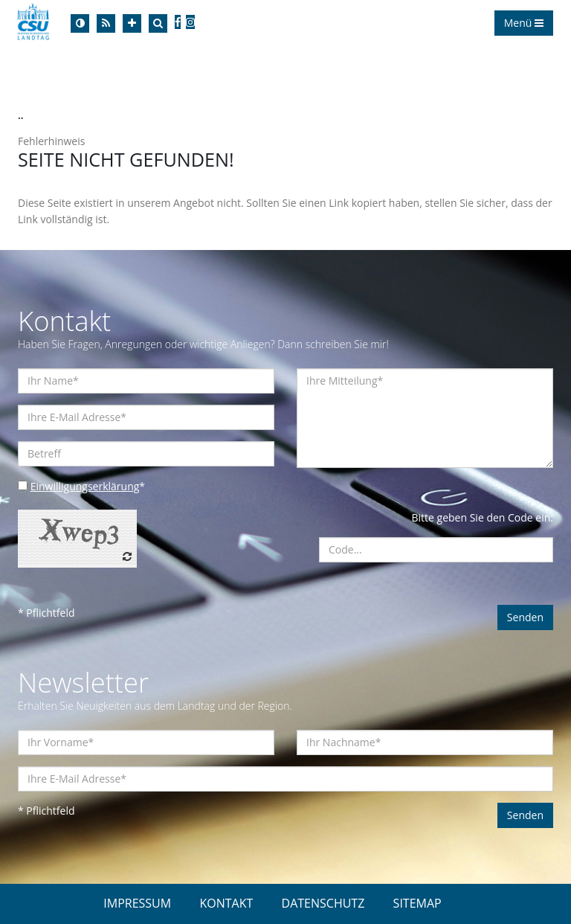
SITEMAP (417, 903)
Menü (524, 23)
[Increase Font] (132, 23)
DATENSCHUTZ (323, 903)
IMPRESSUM (137, 903)
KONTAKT (226, 903)
